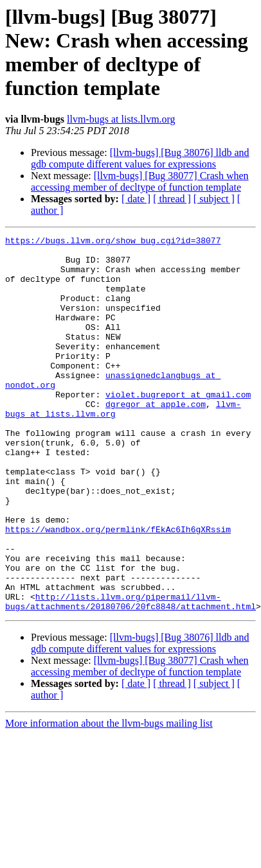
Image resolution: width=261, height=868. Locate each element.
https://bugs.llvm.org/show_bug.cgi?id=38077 (113, 242)
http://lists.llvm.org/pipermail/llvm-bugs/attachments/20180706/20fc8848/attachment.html (130, 675)
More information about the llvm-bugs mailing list (109, 798)
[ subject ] (214, 199)
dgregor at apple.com (156, 438)
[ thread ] (172, 199)
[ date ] (136, 199)
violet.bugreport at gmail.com (178, 427)
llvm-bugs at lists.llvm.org (121, 119)
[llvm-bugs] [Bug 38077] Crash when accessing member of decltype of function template (140, 181)
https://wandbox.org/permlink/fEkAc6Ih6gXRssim (118, 589)
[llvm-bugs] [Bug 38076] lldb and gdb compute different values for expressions (140, 158)
